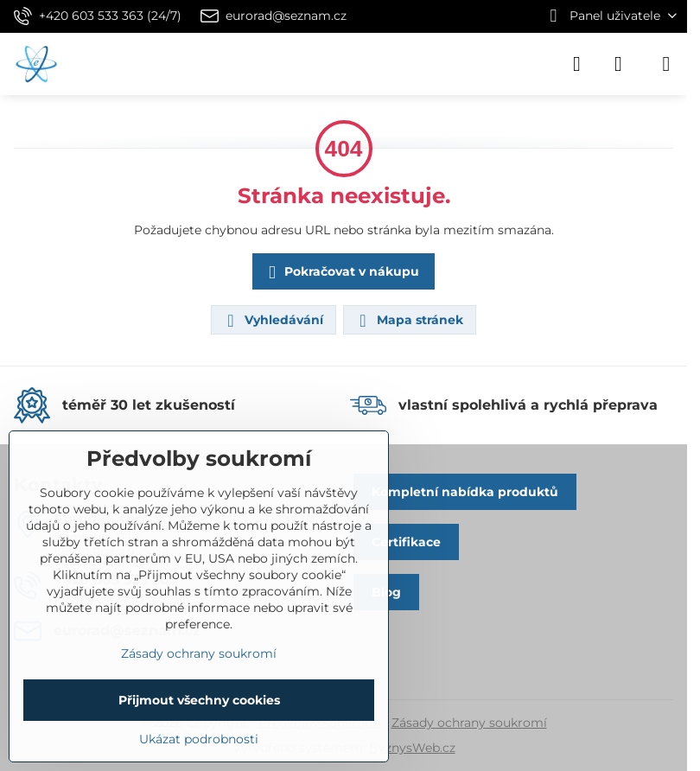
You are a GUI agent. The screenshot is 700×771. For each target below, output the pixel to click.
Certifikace (406, 542)
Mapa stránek (409, 321)
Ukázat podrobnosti (199, 739)
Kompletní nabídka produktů (465, 492)
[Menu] (666, 64)
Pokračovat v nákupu (341, 273)
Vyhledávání (273, 321)
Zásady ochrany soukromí (469, 723)
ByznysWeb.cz (412, 748)
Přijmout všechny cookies (199, 700)
